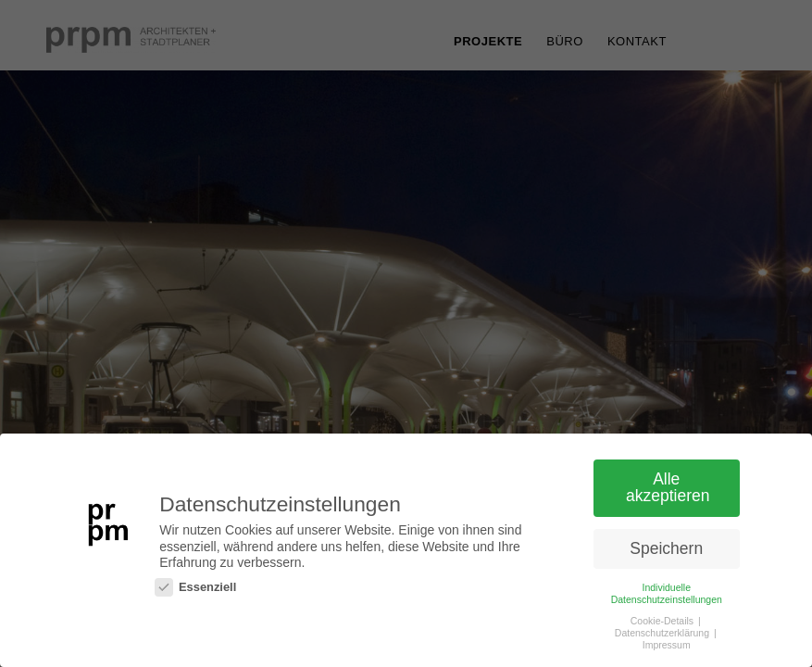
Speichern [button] (666, 548)
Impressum (667, 645)
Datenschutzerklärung (663, 633)
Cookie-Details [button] (663, 621)
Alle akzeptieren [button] (668, 487)
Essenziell (195, 587)
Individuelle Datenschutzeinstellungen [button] (667, 593)
